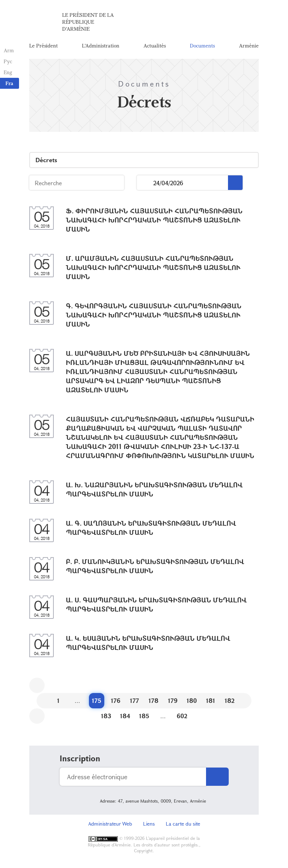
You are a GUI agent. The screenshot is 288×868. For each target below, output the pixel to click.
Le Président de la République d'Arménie (88, 22)
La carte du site (183, 824)
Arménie (249, 45)
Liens (149, 824)
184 (125, 716)
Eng (8, 72)
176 (116, 701)
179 (173, 701)
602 (182, 716)
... (145, 183)
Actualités (155, 45)
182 (230, 701)
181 (211, 701)
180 (192, 701)
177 (134, 701)
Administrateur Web (110, 824)
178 (154, 701)
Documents (202, 45)
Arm (9, 50)
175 (97, 701)
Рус (8, 61)
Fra (9, 83)
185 (144, 716)
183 (106, 716)
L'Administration (101, 45)
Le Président (44, 45)
